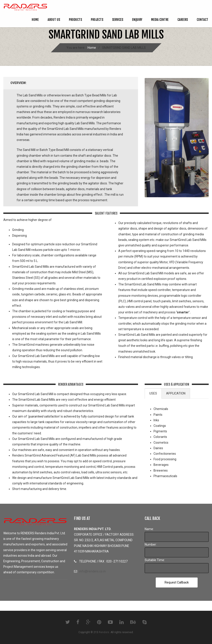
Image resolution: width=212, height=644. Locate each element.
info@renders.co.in (92, 571)
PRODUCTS (75, 20)
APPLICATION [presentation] (176, 393)
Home (35, 20)
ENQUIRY (137, 20)
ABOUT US (54, 20)
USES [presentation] (153, 393)
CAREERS (183, 20)
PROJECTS (97, 20)
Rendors (104, 632)
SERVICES (118, 20)
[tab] (153, 393)
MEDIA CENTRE (160, 20)
